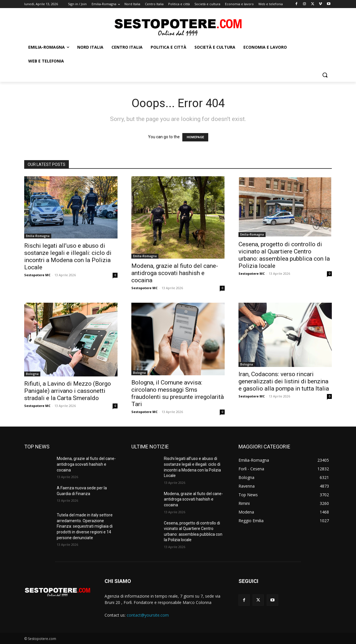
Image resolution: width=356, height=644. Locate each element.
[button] (325, 75)
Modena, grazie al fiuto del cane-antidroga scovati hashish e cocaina (175, 273)
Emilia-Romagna (38, 236)
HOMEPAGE (195, 137)
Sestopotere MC (37, 275)
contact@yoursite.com (148, 615)
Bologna (32, 374)
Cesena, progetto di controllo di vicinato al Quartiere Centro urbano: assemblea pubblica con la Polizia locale (284, 255)
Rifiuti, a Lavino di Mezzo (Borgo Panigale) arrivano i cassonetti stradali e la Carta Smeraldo (68, 391)
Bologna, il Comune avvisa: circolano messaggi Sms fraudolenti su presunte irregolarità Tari (178, 393)
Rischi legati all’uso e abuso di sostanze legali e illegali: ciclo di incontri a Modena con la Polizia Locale (68, 256)
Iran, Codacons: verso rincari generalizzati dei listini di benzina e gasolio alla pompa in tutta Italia (284, 381)
